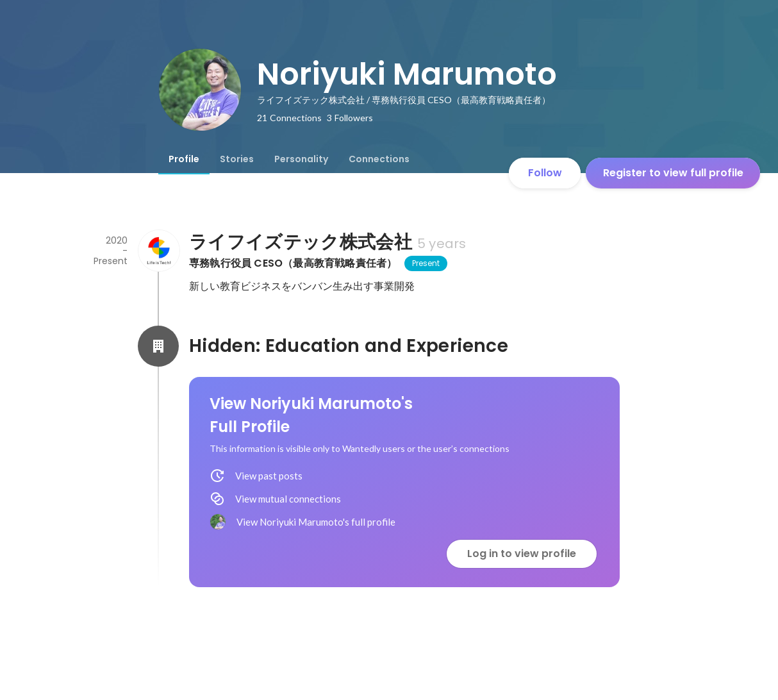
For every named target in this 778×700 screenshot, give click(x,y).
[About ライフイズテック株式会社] (158, 251)
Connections (379, 159)
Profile (184, 159)
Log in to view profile (522, 554)
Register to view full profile (673, 173)
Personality (301, 159)
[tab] (184, 159)
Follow (545, 173)
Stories (237, 159)
